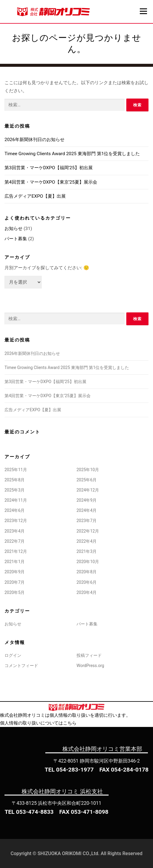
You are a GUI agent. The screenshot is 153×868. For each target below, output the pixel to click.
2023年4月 (15, 531)
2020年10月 (88, 562)
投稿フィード (89, 655)
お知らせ (13, 229)
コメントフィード (21, 666)
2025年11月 (16, 470)
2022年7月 (15, 541)
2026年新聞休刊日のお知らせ (34, 140)
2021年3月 (87, 551)
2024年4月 (87, 510)
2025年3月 (15, 490)
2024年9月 (87, 500)
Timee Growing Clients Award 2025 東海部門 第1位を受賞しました (72, 154)
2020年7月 (15, 582)
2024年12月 (88, 490)
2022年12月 (88, 531)
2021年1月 (15, 562)
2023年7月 (87, 521)
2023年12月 (16, 521)
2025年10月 (88, 470)
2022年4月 (87, 541)
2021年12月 (16, 551)
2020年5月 (15, 592)
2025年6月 (87, 480)
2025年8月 (15, 480)
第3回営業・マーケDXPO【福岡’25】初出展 (49, 168)
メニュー (143, 11)
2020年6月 (87, 582)
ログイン (13, 655)
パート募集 (16, 239)
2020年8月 (87, 572)
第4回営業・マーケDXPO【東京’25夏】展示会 (51, 182)
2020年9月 (15, 572)
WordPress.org (90, 666)
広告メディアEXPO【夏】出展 (35, 196)
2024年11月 (16, 500)
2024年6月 (15, 510)
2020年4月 (87, 592)
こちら (70, 723)
